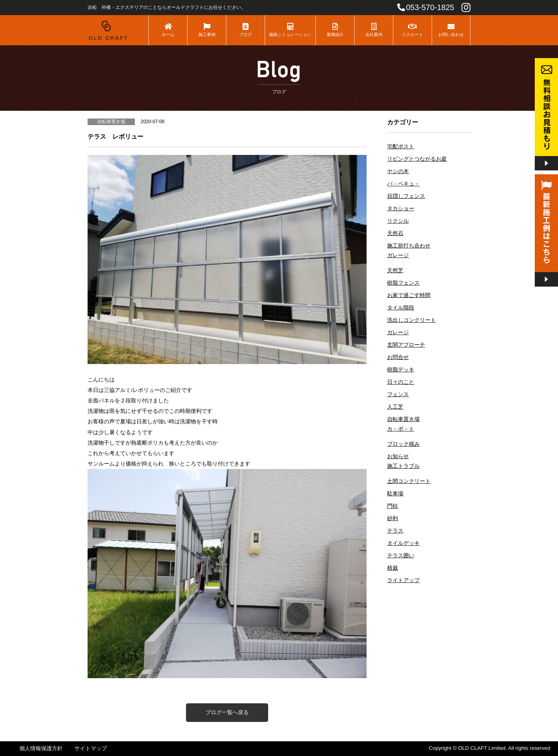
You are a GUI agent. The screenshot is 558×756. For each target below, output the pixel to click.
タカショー (401, 209)
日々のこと (401, 382)
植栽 (393, 568)
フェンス (398, 394)
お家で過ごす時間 (409, 295)
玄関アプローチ (406, 345)
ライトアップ (403, 580)
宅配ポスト (401, 147)
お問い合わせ (451, 30)
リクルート (412, 30)
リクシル (398, 221)
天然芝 (395, 271)
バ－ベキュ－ (403, 184)
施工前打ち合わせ (409, 246)
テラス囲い (401, 556)
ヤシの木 (398, 171)
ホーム (168, 30)
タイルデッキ (403, 543)
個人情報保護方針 (41, 748)
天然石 (395, 233)
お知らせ (398, 456)
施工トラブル (403, 466)
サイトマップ (91, 748)
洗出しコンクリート (412, 320)
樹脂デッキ (401, 370)
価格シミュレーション (290, 30)
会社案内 (374, 30)
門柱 (393, 506)
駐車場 (395, 494)
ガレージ (398, 255)
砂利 (393, 518)
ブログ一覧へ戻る (227, 712)
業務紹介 (335, 30)
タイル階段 (401, 308)
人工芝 (395, 407)
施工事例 (207, 30)
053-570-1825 (426, 7)
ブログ (245, 30)
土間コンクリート (409, 481)
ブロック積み (403, 444)
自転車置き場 (403, 419)
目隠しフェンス (406, 196)
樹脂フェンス (403, 283)
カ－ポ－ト (401, 429)
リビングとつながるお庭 (417, 159)
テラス (395, 531)
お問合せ (398, 357)
